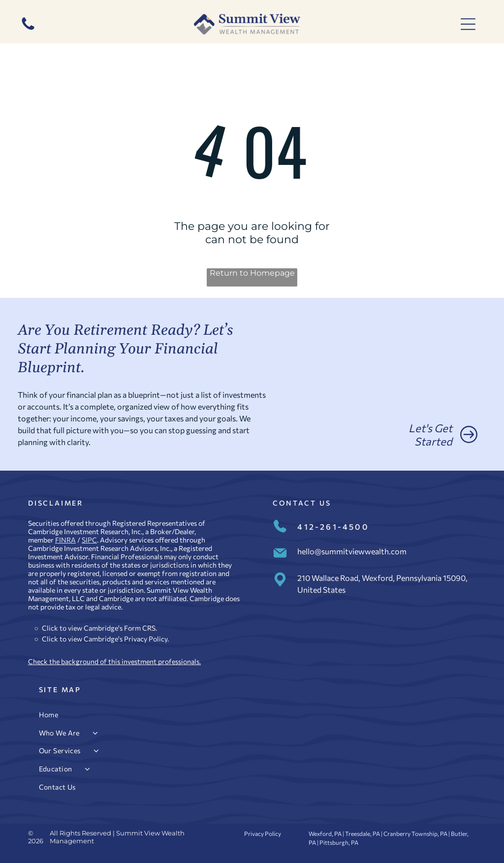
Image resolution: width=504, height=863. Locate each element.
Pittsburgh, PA (339, 842)
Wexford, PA (325, 833)
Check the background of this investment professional (112, 661)
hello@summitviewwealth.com (352, 551)
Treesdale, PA (362, 833)
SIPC (89, 540)
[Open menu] (468, 24)
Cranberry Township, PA (415, 833)
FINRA (65, 540)
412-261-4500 (333, 527)
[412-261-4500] (28, 29)
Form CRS (140, 628)
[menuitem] (252, 715)
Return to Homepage (252, 273)
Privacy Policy (146, 639)
